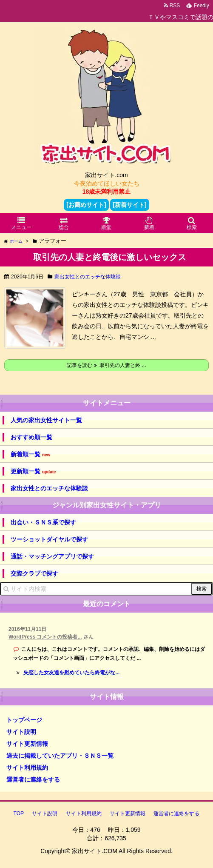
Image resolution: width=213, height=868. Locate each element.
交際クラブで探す (34, 573)
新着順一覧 (30, 454)
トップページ (24, 720)
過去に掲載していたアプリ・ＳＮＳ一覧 (60, 756)
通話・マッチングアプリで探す (52, 556)
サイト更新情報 (27, 744)
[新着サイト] (129, 205)
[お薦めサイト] (86, 205)
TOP (19, 814)
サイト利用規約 (27, 768)
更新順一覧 (33, 471)
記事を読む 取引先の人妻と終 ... (106, 365)
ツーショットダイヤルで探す (49, 539)
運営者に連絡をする (33, 779)
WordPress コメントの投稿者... (45, 637)
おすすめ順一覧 (31, 437)
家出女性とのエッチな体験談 (88, 277)
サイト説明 (21, 732)
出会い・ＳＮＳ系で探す (43, 522)
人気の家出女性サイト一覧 (46, 420)
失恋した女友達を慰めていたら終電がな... (71, 673)
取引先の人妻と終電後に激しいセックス (110, 257)
